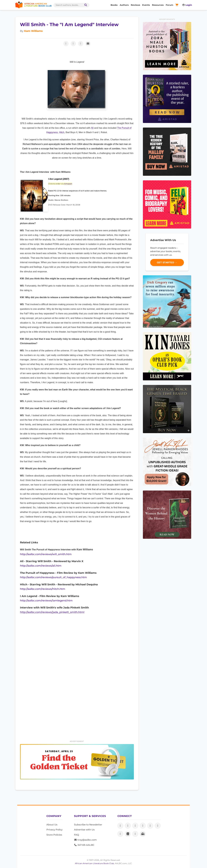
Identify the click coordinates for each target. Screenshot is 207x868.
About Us (52, 825)
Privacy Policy (54, 830)
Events (146, 5)
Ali (92, 128)
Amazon (68, 184)
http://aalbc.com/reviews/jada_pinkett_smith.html (52, 612)
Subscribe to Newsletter (88, 825)
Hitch (62, 132)
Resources (158, 5)
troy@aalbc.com (85, 840)
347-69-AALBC (84, 845)
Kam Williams (33, 31)
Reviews (135, 5)
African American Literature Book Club (94, 863)
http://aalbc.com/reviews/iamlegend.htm (46, 600)
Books (114, 5)
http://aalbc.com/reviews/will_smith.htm (46, 554)
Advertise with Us (84, 830)
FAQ (76, 835)
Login (187, 5)
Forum (169, 5)
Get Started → (167, 262)
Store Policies (54, 835)
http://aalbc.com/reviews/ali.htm (41, 566)
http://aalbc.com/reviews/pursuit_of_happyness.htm (53, 577)
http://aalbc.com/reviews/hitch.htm (43, 589)
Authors (124, 5)
